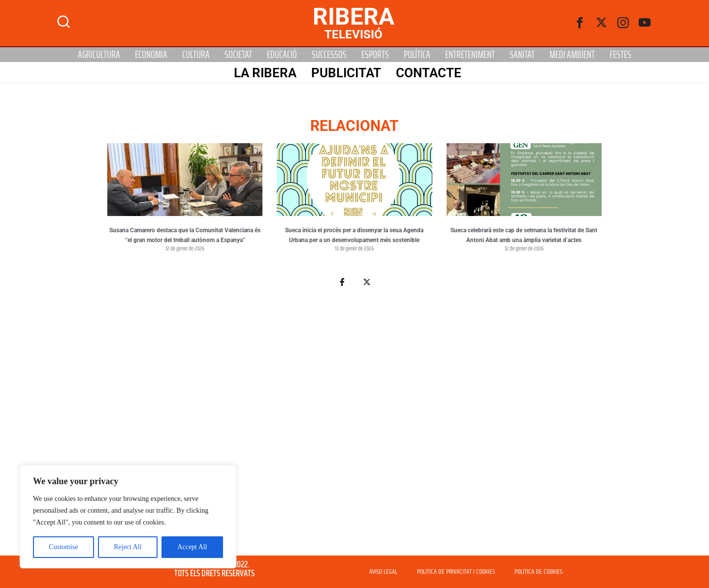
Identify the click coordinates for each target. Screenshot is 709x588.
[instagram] (623, 23)
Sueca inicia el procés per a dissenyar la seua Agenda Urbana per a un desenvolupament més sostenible (354, 235)
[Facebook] (580, 23)
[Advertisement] (354, 427)
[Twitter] (602, 23)
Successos (329, 55)
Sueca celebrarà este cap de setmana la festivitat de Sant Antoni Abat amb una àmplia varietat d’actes (524, 235)
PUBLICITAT (346, 72)
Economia (151, 55)
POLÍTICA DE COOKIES (538, 572)
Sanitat (522, 55)
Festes (620, 55)
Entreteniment (470, 55)
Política (417, 55)
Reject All (128, 547)
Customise (63, 547)
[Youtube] (645, 23)
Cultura (196, 55)
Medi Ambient (572, 55)
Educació (282, 55)
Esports (375, 55)
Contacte (428, 72)
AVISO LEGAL (383, 572)
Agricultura (99, 55)
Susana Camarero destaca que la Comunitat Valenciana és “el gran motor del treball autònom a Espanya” (185, 235)
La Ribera (265, 72)
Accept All (192, 547)
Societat (238, 55)
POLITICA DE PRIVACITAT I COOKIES (456, 572)
